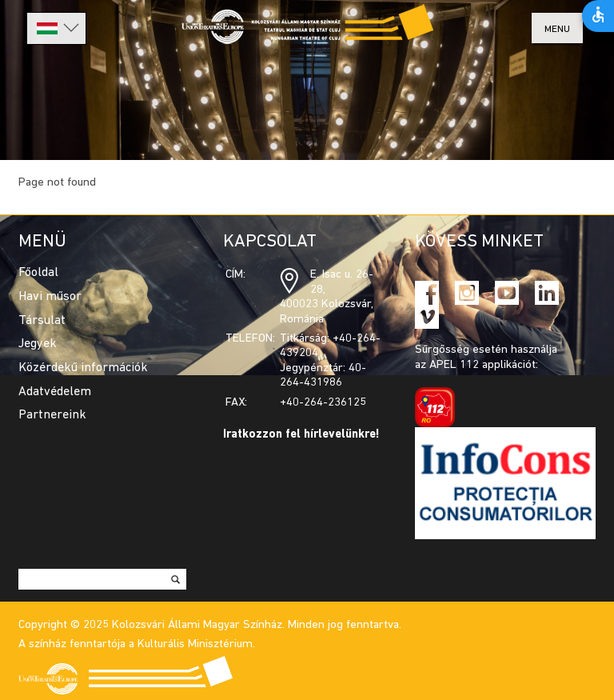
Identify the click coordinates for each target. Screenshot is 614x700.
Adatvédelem (55, 392)
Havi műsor (50, 297)
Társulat (42, 321)
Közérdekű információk (83, 368)
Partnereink (52, 415)
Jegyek (38, 344)
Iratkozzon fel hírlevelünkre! (301, 435)
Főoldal (38, 273)
